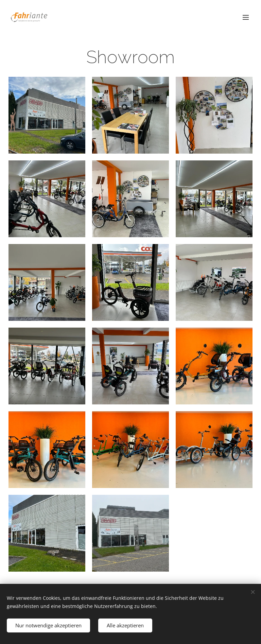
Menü (246, 17)
